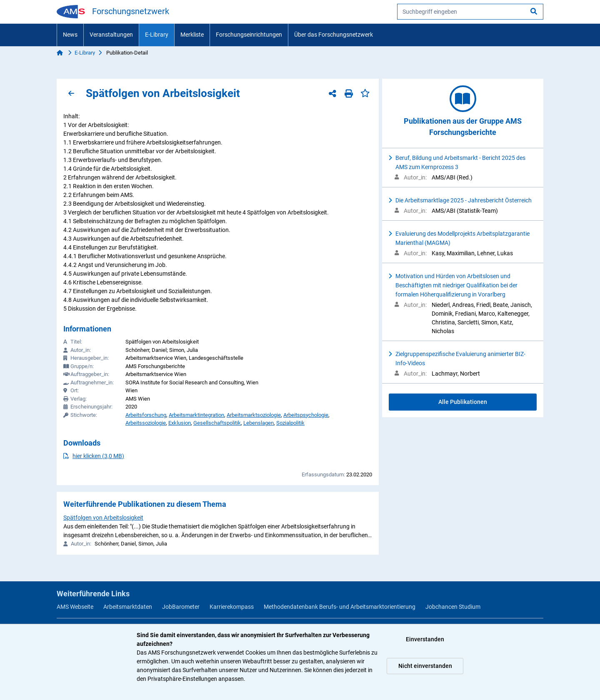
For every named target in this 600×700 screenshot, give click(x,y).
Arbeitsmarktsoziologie (254, 415)
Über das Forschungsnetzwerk (334, 35)
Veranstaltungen (111, 35)
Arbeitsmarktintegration (196, 415)
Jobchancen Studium (453, 607)
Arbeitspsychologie (306, 415)
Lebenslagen (259, 423)
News (70, 35)
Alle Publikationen (463, 402)
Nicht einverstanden (425, 666)
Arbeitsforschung (146, 415)
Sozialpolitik (290, 423)
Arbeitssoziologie (146, 423)
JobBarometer (181, 607)
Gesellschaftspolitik (217, 423)
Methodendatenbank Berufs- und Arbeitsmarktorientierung (340, 607)
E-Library (157, 35)
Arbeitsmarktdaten (128, 607)
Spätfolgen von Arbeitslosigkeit (103, 518)
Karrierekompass (232, 607)
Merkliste (192, 35)
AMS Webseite (75, 607)
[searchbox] (470, 12)
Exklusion (180, 423)
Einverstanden (425, 639)
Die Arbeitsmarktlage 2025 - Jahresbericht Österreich (464, 200)
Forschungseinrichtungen (249, 35)
